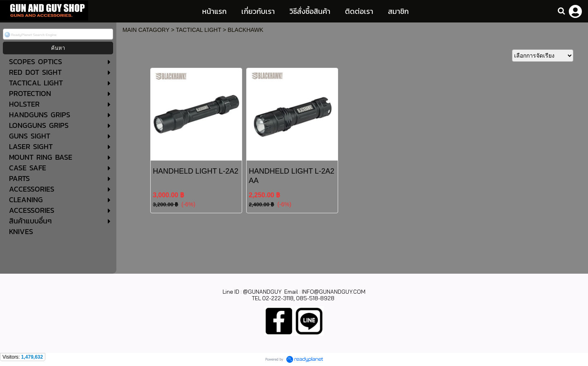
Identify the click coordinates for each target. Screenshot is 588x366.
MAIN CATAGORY (146, 30)
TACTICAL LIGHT (199, 30)
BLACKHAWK (245, 30)
